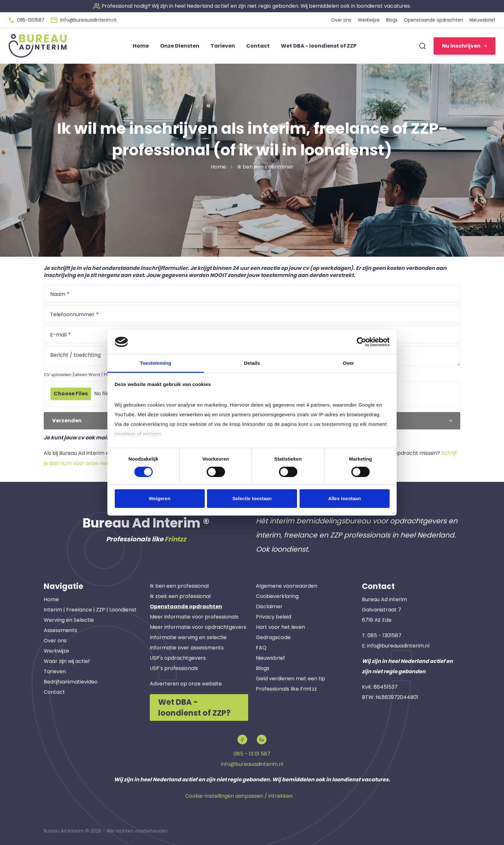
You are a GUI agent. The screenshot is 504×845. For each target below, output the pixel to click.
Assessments (60, 630)
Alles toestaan (345, 498)
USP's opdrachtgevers (178, 658)
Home (51, 599)
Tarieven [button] (223, 46)
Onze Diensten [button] (180, 46)
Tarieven (55, 671)
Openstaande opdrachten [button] (434, 20)
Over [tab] (349, 363)
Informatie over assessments (187, 648)
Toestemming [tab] (156, 363)
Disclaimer (269, 606)
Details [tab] (252, 363)
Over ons (55, 641)
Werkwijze (56, 651)
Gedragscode (273, 637)
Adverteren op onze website (186, 684)
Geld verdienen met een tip (291, 679)
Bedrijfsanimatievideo (71, 682)
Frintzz (175, 539)
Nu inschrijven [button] (464, 46)
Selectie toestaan (252, 498)
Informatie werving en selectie (188, 637)
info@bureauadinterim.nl (398, 646)
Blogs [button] (392, 20)
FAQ (261, 648)
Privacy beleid (274, 617)
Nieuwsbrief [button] (482, 20)
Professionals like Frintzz (286, 689)
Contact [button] (258, 46)
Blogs (263, 668)
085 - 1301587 (384, 635)
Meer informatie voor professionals (194, 617)
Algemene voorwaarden (287, 586)
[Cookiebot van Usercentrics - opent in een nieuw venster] (361, 342)
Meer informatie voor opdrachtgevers (198, 627)
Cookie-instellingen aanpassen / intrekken (239, 796)
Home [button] (141, 46)
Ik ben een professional (179, 586)
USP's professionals (174, 668)
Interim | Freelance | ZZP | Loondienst (90, 610)
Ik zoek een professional (180, 596)
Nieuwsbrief (270, 658)
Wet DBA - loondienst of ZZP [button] (319, 46)
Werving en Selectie (69, 620)
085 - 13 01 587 (252, 754)
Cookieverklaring (277, 596)
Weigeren (160, 498)
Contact (54, 692)
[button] (252, 6)
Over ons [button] (341, 20)
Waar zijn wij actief (67, 661)
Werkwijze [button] (369, 20)
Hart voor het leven (280, 627)
